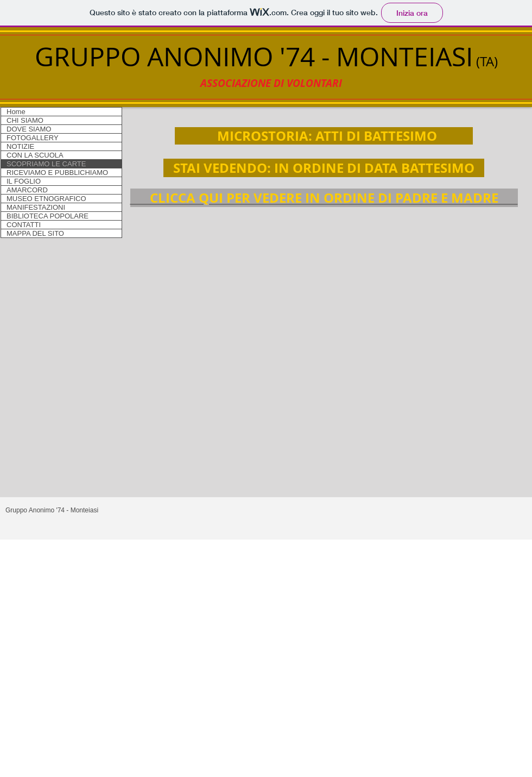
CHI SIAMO (25, 120)
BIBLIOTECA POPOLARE (47, 216)
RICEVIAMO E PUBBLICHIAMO (57, 173)
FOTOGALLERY (33, 138)
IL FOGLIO (24, 181)
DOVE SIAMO (29, 129)
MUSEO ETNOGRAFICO (46, 199)
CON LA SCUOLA (35, 155)
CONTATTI (24, 225)
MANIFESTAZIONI (36, 207)
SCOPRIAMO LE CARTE (46, 164)
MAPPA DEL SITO (35, 233)
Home (16, 112)
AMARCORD (27, 190)
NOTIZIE (20, 146)
